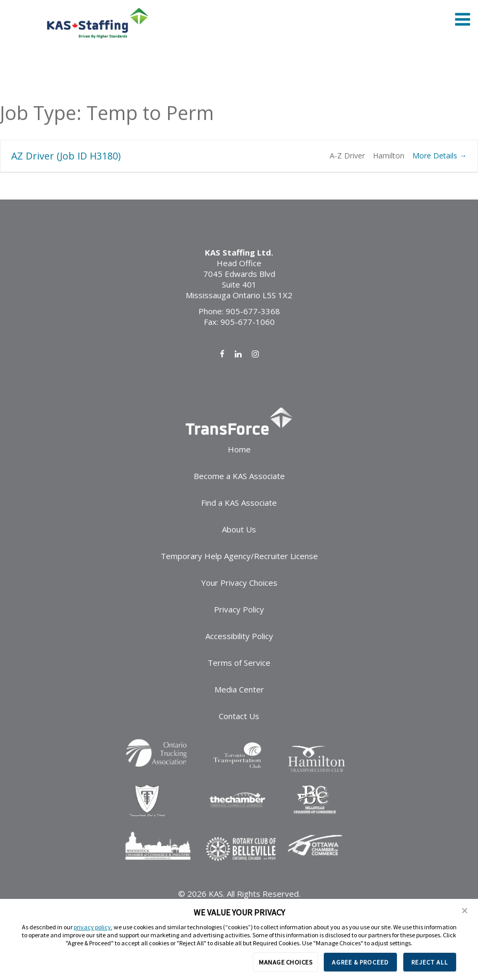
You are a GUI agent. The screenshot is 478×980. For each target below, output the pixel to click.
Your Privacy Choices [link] (239, 583)
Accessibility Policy (239, 636)
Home (239, 449)
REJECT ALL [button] (430, 962)
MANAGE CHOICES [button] (285, 962)
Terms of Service (239, 663)
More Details (440, 156)
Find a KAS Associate (239, 503)
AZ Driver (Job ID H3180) (66, 156)
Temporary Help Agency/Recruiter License (239, 556)
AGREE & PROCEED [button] (360, 962)
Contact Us (239, 716)
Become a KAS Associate (239, 476)
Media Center (239, 689)
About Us (239, 529)
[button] (465, 911)
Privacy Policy (239, 609)
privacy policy (92, 927)
